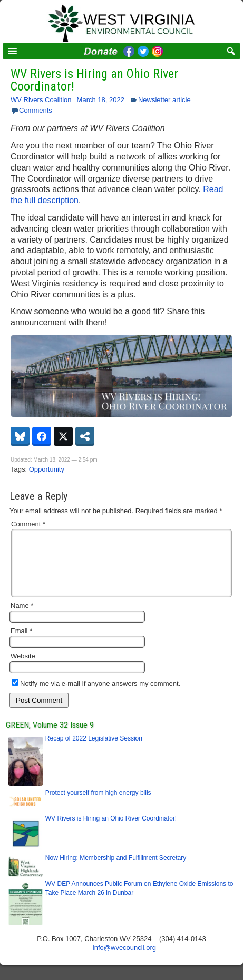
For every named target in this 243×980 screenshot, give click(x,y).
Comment (28, 524)
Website (23, 669)
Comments (36, 110)
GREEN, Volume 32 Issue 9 (50, 738)
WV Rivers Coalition (41, 100)
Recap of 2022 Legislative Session (94, 751)
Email (21, 643)
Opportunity (47, 469)
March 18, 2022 (101, 100)
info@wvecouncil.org (124, 960)
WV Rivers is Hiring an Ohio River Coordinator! (94, 80)
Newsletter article (164, 100)
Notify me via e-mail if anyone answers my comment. (96, 696)
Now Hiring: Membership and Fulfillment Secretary (116, 871)
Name (22, 618)
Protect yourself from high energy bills (98, 805)
